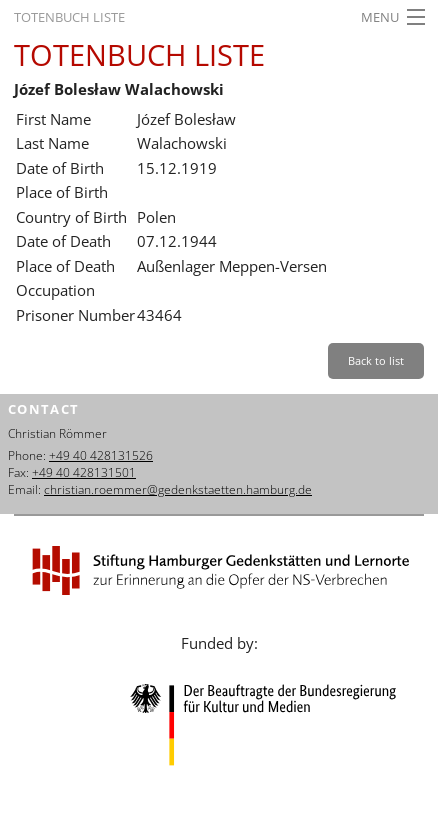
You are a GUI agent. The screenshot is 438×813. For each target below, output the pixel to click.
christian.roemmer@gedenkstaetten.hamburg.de (178, 489)
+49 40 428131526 (101, 455)
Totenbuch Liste (69, 17)
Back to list (376, 360)
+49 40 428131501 (84, 472)
